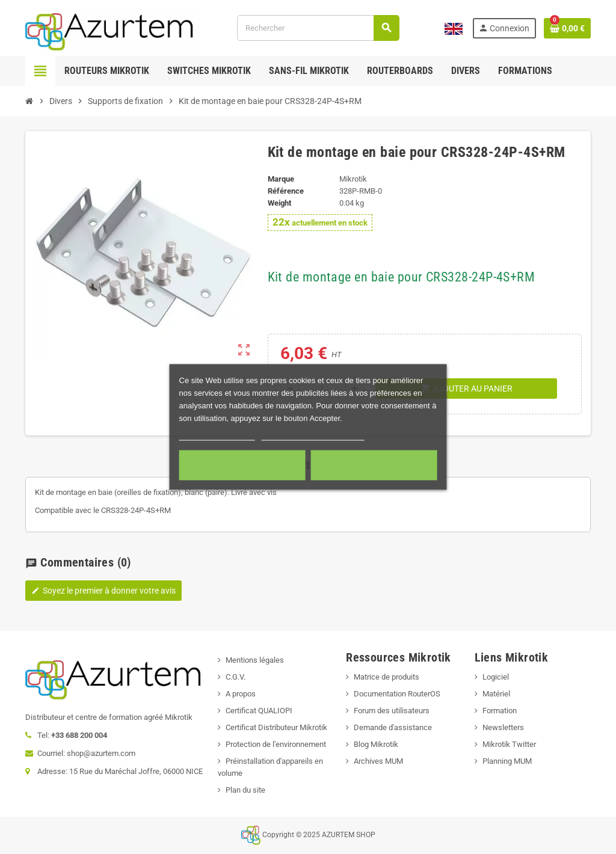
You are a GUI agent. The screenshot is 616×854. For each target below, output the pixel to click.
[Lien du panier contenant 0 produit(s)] (567, 28)
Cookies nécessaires (242, 465)
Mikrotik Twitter (509, 744)
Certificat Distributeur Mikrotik (276, 727)
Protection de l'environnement (276, 744)
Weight (279, 203)
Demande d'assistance (393, 727)
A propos (241, 694)
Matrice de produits (387, 677)
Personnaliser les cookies (313, 435)
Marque (281, 179)
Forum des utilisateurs (392, 711)
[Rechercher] (318, 28)
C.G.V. (236, 677)
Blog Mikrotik (376, 744)
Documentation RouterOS (397, 694)
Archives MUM (378, 761)
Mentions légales (255, 660)
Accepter (374, 465)
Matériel (496, 694)
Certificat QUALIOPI (259, 711)
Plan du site (245, 790)
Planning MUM (507, 761)
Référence (286, 191)
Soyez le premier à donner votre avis (103, 591)
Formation (500, 711)
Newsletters (503, 727)
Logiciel (496, 677)
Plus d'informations (217, 435)
